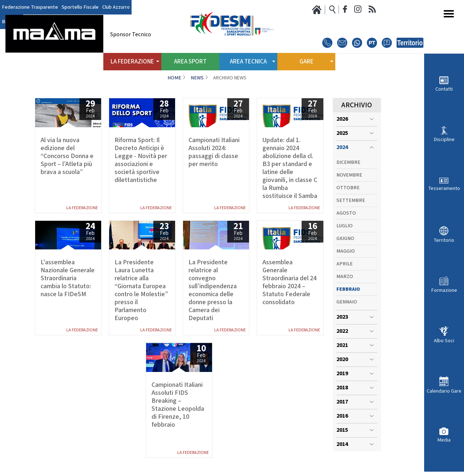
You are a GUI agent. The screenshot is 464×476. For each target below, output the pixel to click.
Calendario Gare (444, 391)
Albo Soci (444, 341)
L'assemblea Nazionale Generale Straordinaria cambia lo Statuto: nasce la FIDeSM (68, 278)
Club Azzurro (116, 7)
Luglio (345, 226)
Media (444, 440)
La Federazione (82, 208)
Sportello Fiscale (80, 7)
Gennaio (347, 302)
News (197, 78)
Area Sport (190, 62)
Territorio (444, 240)
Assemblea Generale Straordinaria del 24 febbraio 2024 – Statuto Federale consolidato (289, 282)
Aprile (345, 264)
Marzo (345, 277)
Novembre (349, 175)
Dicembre (348, 162)
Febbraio (348, 289)
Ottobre (348, 188)
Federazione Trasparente (30, 7)
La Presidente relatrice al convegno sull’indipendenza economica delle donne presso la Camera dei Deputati (213, 290)
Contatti (444, 89)
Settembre (351, 200)
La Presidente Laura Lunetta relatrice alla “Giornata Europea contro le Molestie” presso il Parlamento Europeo (141, 290)
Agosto (346, 213)
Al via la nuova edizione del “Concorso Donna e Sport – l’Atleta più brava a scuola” (67, 156)
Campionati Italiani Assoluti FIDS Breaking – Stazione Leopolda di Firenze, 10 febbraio (178, 405)
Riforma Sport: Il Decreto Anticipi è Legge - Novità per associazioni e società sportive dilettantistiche (141, 160)
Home (174, 78)
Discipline (444, 139)
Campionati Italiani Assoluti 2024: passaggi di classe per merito (214, 152)
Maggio (346, 251)
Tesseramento (444, 188)
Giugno (345, 239)
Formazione (444, 290)
